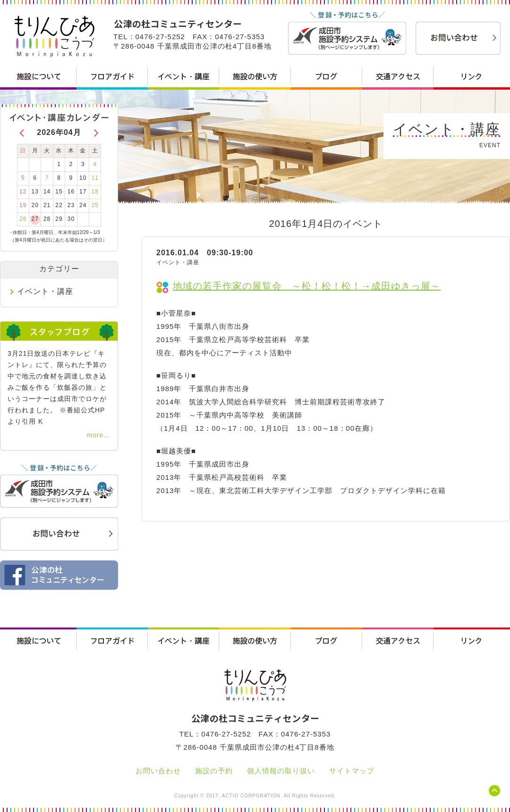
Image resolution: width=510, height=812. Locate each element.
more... (98, 435)
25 (95, 205)
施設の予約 (214, 771)
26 (23, 219)
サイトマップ (352, 771)
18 (95, 192)
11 (95, 178)
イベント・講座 (45, 291)
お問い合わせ (158, 771)
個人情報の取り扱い (281, 771)
